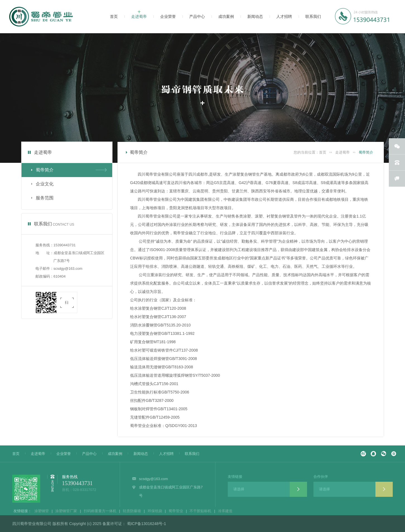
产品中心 (87, 454)
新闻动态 (138, 454)
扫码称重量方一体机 (100, 511)
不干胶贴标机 (200, 511)
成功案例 (112, 454)
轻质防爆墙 (132, 511)
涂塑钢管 (42, 511)
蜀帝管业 (176, 511)
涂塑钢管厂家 (66, 511)
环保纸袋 (155, 511)
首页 (323, 152)
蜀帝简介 (366, 152)
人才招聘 (164, 454)
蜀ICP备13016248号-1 (146, 524)
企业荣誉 (61, 454)
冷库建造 (225, 511)
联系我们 (189, 454)
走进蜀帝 (342, 152)
